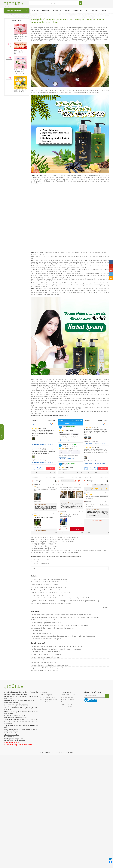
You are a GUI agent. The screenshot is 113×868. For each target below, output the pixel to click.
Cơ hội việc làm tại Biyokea (47, 697)
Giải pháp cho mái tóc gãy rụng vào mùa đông (45, 670)
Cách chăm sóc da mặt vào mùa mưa (42, 660)
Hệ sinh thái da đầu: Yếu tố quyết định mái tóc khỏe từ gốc (48, 595)
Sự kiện (34, 576)
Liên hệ (103, 10)
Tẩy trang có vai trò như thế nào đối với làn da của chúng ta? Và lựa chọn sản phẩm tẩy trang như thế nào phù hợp (65, 601)
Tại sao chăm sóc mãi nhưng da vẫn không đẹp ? (45, 657)
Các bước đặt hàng (66, 704)
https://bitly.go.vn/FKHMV (49, 547)
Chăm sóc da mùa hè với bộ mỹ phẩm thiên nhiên (46, 652)
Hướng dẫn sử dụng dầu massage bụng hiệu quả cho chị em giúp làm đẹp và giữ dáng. (57, 646)
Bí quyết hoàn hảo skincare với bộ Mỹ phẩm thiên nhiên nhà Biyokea (51, 603)
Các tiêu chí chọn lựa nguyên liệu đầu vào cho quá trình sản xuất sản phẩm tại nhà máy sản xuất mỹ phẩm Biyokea (65, 617)
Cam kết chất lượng (67, 702)
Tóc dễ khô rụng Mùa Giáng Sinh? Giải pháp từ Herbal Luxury (49, 590)
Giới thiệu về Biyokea (46, 695)
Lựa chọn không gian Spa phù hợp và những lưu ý (46, 623)
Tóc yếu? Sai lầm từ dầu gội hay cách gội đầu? (44, 585)
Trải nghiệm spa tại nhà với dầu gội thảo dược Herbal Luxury (49, 579)
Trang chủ (35, 10)
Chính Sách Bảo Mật (67, 697)
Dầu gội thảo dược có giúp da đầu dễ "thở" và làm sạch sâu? (49, 582)
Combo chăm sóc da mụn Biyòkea (41, 633)
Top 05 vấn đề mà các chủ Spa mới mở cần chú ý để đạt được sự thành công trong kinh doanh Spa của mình (63, 636)
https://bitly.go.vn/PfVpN (50, 543)
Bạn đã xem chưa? (38, 643)
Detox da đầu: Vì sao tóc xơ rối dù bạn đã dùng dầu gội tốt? (49, 587)
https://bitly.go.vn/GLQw (48, 549)
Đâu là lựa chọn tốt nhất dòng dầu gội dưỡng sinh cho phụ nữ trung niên (53, 628)
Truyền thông (46, 10)
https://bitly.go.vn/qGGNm (46, 545)
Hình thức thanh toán (67, 699)
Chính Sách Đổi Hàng (67, 707)
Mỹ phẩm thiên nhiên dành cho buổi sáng (43, 662)
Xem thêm (35, 611)
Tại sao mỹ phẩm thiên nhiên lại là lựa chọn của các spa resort (49, 665)
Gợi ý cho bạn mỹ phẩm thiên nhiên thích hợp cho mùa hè (48, 668)
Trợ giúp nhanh (66, 692)
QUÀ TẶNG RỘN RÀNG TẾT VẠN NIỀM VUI (20, 52)
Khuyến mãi (57, 10)
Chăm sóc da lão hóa (37, 631)
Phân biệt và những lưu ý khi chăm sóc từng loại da (46, 654)
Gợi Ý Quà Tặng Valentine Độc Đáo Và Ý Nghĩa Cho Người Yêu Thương (20, 37)
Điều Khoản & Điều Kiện (68, 695)
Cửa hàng (67, 10)
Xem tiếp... (105, 607)
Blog (86, 10)
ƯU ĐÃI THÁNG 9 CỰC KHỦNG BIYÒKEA (20, 91)
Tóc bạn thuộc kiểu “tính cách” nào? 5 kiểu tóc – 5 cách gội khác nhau (51, 593)
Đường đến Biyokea (46, 702)
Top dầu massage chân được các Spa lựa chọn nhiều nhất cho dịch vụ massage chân (56, 649)
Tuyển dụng (94, 10)
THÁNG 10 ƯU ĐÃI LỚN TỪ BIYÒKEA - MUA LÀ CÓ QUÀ (19, 72)
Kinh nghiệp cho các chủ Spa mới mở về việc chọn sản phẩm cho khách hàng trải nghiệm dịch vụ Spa (61, 615)
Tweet (34, 568)
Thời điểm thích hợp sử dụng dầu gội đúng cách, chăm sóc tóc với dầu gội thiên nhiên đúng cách (60, 625)
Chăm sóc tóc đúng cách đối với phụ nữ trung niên (46, 639)
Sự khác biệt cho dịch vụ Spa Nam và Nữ (43, 620)
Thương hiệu (77, 10)
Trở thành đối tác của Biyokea (49, 699)
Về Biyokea (43, 692)
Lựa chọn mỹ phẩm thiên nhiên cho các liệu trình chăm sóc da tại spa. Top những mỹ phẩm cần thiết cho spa (63, 598)
